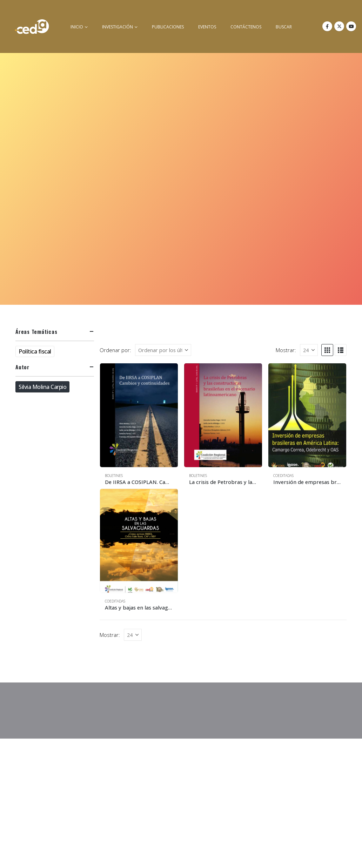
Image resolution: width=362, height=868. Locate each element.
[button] (327, 350)
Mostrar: (286, 350)
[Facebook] (327, 26)
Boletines (114, 476)
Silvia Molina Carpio (42, 387)
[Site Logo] (32, 26)
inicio (77, 27)
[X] (339, 26)
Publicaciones (168, 27)
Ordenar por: (115, 350)
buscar (284, 27)
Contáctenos (246, 27)
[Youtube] (351, 26)
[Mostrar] (309, 350)
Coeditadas (283, 476)
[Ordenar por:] (163, 350)
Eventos (207, 27)
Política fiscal (35, 351)
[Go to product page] (139, 415)
